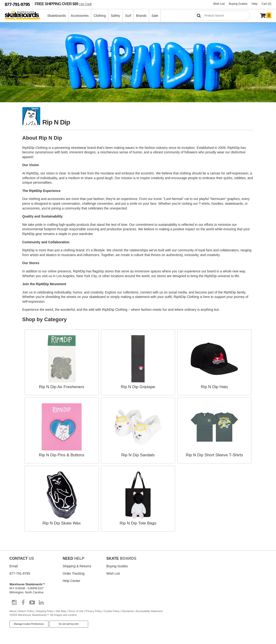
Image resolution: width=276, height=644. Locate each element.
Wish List (219, 4)
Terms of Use (76, 611)
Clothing (100, 16)
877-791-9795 (17, 4)
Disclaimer (128, 611)
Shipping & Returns (77, 566)
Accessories (80, 16)
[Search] (222, 16)
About (13, 611)
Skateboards (57, 16)
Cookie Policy (112, 611)
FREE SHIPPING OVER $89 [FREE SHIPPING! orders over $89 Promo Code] (63, 4)
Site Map (61, 611)
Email (14, 566)
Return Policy (26, 611)
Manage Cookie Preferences (29, 624)
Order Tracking (74, 573)
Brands (142, 16)
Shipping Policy (45, 611)
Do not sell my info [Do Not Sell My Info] (69, 624)
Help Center (71, 581)
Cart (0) (266, 4)
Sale (155, 16)
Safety (116, 16)
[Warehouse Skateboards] (25, 16)
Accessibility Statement (149, 611)
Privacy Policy (94, 611)
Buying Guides (238, 4)
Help (255, 4)
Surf (128, 16)
